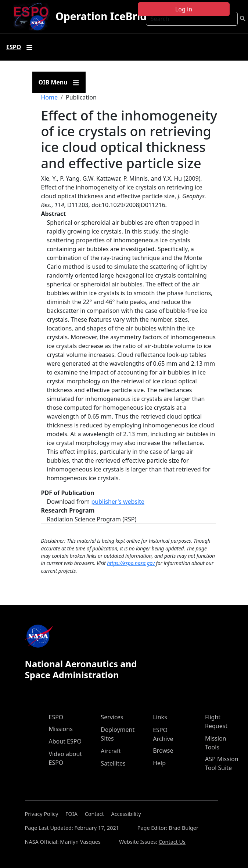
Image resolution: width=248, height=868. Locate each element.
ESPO (56, 717)
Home (50, 97)
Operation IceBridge (107, 16)
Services (112, 717)
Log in (184, 9)
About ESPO (65, 741)
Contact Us (172, 842)
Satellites (113, 763)
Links (160, 717)
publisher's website (118, 502)
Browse (163, 751)
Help (159, 763)
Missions (61, 729)
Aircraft (111, 751)
